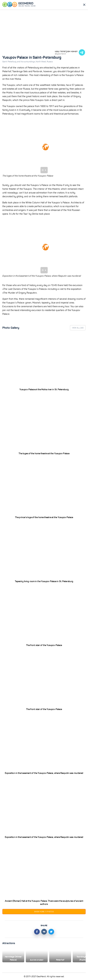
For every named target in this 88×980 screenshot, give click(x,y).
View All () (78, 328)
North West (41, 62)
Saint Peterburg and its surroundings (19, 62)
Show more (44, 912)
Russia (50, 62)
